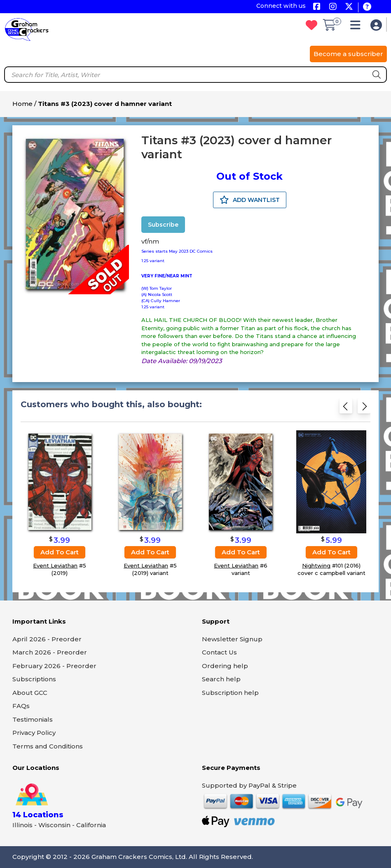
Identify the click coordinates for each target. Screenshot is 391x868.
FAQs (21, 706)
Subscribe (163, 225)
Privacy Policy (34, 733)
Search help (221, 679)
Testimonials (33, 719)
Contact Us (219, 652)
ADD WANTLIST (250, 200)
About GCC (30, 693)
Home (22, 104)
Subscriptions (34, 679)
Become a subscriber (348, 54)
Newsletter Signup (232, 639)
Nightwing (316, 565)
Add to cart (60, 552)
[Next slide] (364, 409)
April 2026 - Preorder (47, 639)
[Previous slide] (346, 409)
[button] (357, 27)
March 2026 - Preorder (50, 652)
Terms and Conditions (48, 746)
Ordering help (225, 666)
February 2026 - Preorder (54, 666)
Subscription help (230, 693)
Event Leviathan (55, 565)
